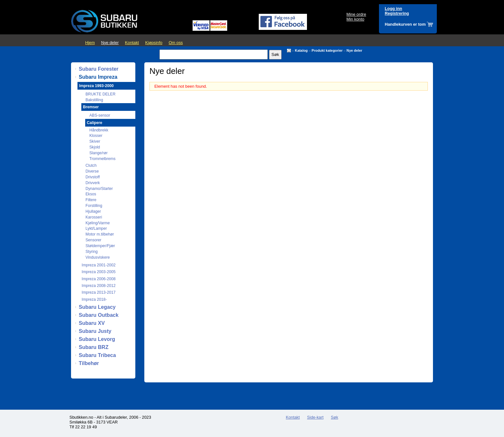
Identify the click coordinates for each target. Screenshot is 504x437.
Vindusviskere (98, 257)
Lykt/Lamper (96, 228)
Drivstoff (93, 177)
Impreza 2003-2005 (99, 272)
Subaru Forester (99, 69)
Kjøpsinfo (154, 43)
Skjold (95, 147)
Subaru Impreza (98, 77)
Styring (92, 252)
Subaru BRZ (94, 347)
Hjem (90, 43)
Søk (334, 417)
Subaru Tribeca (97, 355)
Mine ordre (356, 14)
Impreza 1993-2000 (96, 86)
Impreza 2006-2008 (99, 279)
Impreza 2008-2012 (99, 286)
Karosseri (94, 217)
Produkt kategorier (327, 50)
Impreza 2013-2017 (99, 292)
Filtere (91, 200)
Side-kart (315, 417)
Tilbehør (89, 363)
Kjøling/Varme (98, 223)
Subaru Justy (95, 331)
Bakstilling (94, 100)
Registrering (397, 13)
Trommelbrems (102, 159)
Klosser (96, 136)
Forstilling (94, 206)
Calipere (94, 123)
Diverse (92, 171)
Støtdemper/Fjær (100, 246)
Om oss (176, 43)
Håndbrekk (99, 130)
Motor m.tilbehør (100, 234)
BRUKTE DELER (100, 94)
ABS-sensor (100, 115)
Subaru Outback (99, 315)
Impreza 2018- (94, 299)
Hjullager (93, 211)
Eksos (91, 194)
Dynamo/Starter (99, 189)
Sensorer (93, 240)
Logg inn (393, 9)
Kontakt (132, 43)
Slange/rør (99, 153)
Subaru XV (92, 323)
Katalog (301, 50)
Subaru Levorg (97, 339)
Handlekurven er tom (405, 24)
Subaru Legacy (97, 307)
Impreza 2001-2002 (99, 265)
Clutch (91, 165)
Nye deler (110, 43)
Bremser (91, 107)
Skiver (95, 141)
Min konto (355, 19)
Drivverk (93, 183)
